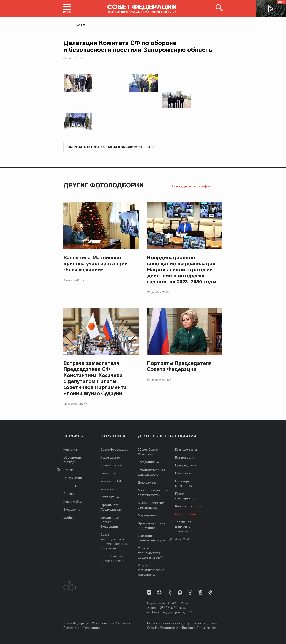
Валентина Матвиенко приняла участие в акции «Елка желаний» (96, 264)
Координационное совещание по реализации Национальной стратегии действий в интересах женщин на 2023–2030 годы (182, 270)
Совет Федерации (114, 450)
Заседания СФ (149, 462)
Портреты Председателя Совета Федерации (179, 366)
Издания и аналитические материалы (151, 570)
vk (149, 593)
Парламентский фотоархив (210, 593)
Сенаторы (108, 473)
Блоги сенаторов (188, 506)
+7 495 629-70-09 (181, 603)
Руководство (110, 457)
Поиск (68, 470)
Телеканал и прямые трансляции (184, 527)
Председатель (186, 465)
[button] (67, 9)
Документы (147, 482)
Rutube (200, 593)
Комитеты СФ (111, 481)
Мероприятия (148, 515)
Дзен (159, 593)
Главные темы (186, 450)
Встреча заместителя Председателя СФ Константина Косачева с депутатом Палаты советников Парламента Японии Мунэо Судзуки (95, 378)
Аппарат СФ (110, 497)
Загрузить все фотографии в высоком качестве (111, 147)
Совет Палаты (111, 465)
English (69, 517)
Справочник (73, 494)
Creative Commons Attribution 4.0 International (183, 628)
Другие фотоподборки (104, 185)
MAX (180, 593)
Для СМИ (182, 539)
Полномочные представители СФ (112, 561)
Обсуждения (73, 478)
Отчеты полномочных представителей (150, 553)
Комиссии (108, 489)
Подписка (71, 486)
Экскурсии (72, 510)
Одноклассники (170, 593)
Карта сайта (72, 502)
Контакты (71, 450)
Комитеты (183, 473)
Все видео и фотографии (191, 186)
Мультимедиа (186, 514)
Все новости (184, 457)
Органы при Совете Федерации (110, 522)
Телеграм (190, 593)
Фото (80, 25)
